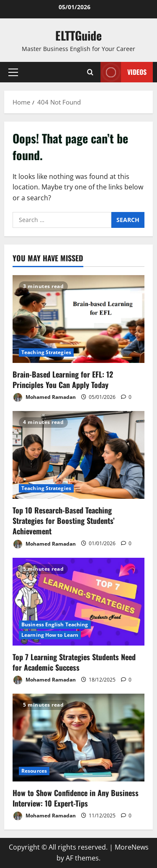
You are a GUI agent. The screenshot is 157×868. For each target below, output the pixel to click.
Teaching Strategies (46, 352)
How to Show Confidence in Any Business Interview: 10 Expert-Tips (76, 798)
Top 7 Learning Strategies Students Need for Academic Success (74, 662)
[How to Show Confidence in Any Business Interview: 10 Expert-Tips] (78, 738)
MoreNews (132, 847)
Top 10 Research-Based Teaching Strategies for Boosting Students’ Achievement (64, 521)
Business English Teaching (55, 624)
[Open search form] (90, 72)
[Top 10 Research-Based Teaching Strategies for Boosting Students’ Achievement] (78, 455)
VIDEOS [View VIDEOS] (124, 72)
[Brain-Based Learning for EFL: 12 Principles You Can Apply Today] (78, 319)
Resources (34, 771)
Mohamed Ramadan (44, 397)
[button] (13, 72)
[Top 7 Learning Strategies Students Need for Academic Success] (78, 602)
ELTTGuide (78, 35)
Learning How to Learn (50, 635)
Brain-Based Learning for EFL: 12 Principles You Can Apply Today (63, 379)
